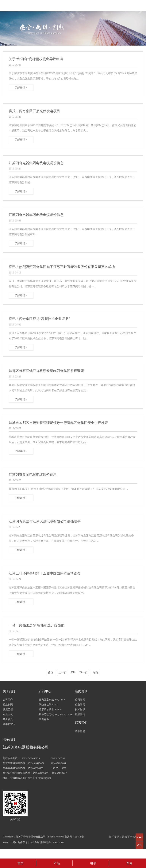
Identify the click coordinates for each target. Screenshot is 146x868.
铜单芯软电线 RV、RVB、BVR (56, 714)
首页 (51, 672)
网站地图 (46, 842)
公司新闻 (80, 700)
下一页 (83, 672)
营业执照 (8, 705)
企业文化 (8, 714)
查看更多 (44, 719)
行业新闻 (80, 705)
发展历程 (8, 709)
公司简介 (8, 700)
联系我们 (80, 731)
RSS (55, 842)
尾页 (95, 672)
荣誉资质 (8, 719)
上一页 (63, 672)
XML (62, 842)
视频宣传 (80, 714)
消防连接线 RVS (48, 705)
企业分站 (35, 842)
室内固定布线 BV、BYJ (52, 700)
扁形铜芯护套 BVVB (50, 709)
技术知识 (80, 709)
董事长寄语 (9, 724)
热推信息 (23, 842)
